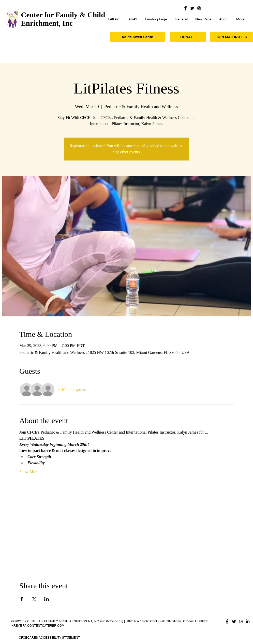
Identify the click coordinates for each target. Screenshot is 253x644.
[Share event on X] (34, 599)
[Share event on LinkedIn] (47, 599)
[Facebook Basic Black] (185, 8)
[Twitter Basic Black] (192, 8)
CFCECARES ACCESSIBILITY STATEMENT (49, 638)
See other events (126, 152)
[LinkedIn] (248, 622)
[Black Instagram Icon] (199, 8)
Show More (29, 472)
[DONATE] (188, 37)
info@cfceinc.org (112, 621)
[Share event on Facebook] (22, 599)
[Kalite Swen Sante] (138, 37)
